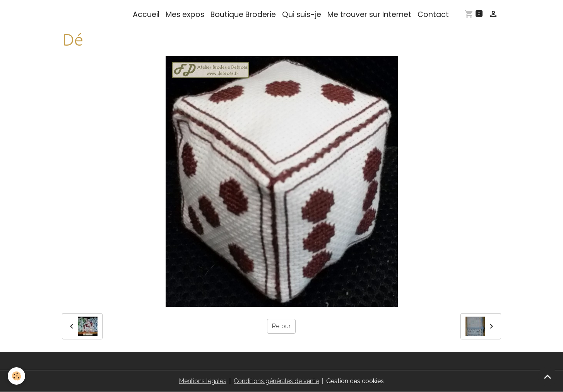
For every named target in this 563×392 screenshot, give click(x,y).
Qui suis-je (302, 14)
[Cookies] (16, 376)
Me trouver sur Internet (369, 14)
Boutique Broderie (243, 14)
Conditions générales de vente (276, 381)
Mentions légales (203, 381)
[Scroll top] (548, 377)
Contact (433, 14)
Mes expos (185, 14)
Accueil (146, 14)
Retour (281, 326)
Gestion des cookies (355, 381)
